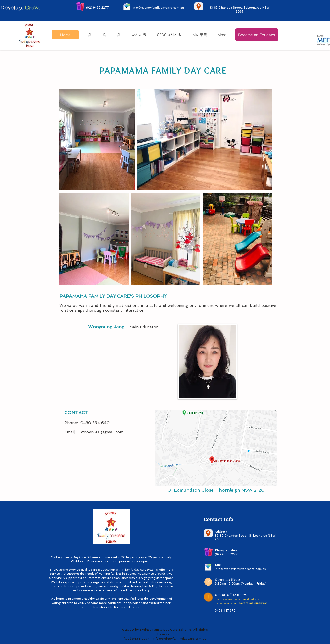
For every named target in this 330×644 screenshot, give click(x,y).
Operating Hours (228, 579)
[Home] (65, 35)
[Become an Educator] (257, 35)
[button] (139, 35)
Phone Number (226, 550)
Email (219, 565)
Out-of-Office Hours (231, 595)
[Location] (199, 6)
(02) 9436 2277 (98, 8)
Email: (73, 432)
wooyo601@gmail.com (102, 432)
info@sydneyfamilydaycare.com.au (158, 8)
